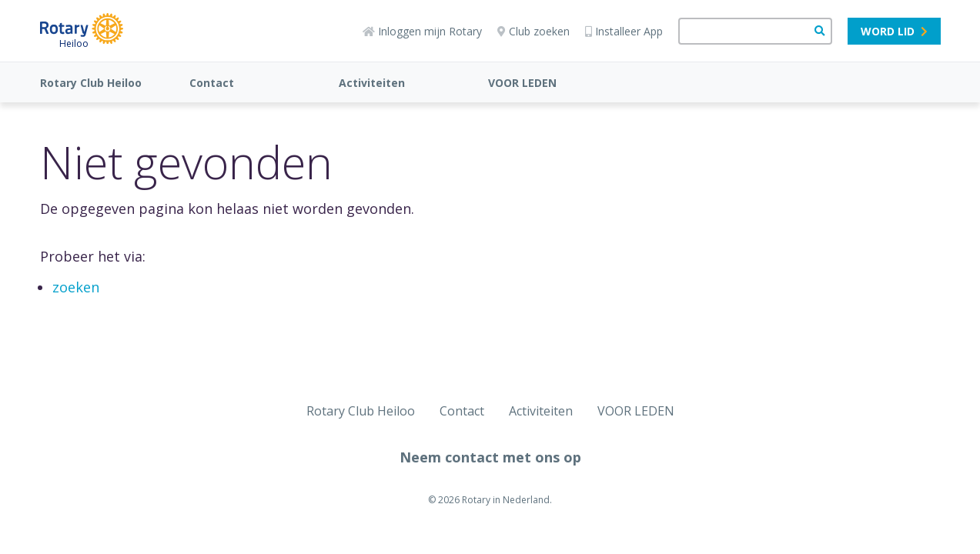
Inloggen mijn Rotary (422, 31)
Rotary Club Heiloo (91, 83)
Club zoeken (533, 31)
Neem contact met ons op (490, 457)
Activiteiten (372, 83)
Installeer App (624, 31)
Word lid (894, 31)
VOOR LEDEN (522, 83)
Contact (212, 83)
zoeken (76, 287)
